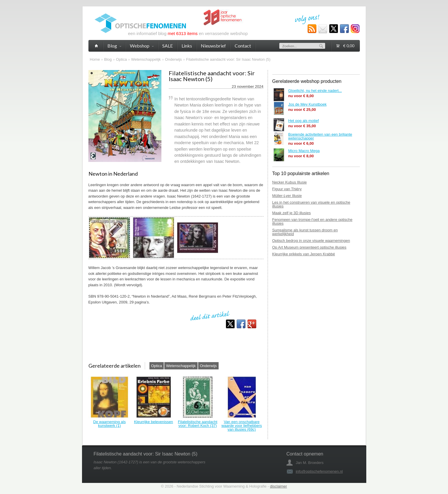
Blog (108, 59)
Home (95, 59)
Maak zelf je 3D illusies (292, 213)
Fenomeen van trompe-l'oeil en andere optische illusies (312, 221)
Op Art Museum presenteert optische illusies (309, 247)
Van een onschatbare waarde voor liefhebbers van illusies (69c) (242, 426)
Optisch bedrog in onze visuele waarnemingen (311, 241)
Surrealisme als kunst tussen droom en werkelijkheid (305, 232)
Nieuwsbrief (213, 46)
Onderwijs (173, 59)
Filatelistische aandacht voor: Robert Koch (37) (197, 424)
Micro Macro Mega (304, 151)
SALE (168, 46)
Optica (121, 59)
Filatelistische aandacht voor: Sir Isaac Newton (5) (228, 59)
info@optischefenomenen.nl (319, 471)
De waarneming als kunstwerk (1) (109, 424)
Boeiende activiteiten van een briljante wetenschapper (320, 136)
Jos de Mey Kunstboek (308, 104)
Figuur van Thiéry (287, 189)
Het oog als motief (304, 121)
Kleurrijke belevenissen (154, 422)
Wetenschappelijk (146, 59)
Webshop (142, 46)
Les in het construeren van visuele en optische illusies (311, 204)
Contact (243, 46)
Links (187, 46)
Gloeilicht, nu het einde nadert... (315, 91)
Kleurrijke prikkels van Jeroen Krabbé (304, 254)
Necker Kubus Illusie (290, 182)
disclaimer (279, 486)
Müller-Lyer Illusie (287, 196)
